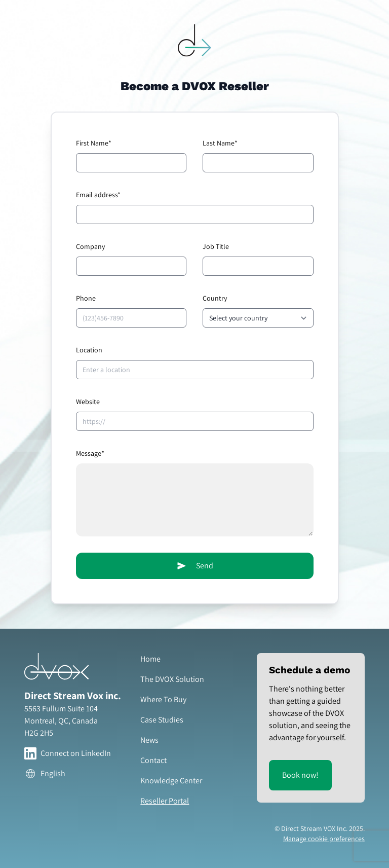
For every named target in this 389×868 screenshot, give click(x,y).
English (45, 774)
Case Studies (162, 720)
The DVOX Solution (172, 679)
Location (89, 350)
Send (194, 566)
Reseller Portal (165, 801)
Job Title (216, 246)
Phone (86, 298)
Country (215, 298)
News (149, 740)
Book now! (300, 775)
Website (88, 402)
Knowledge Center (171, 781)
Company (90, 246)
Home (150, 659)
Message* (90, 453)
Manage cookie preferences (324, 839)
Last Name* (220, 143)
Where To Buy (163, 699)
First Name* (94, 143)
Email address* (98, 195)
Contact (153, 760)
